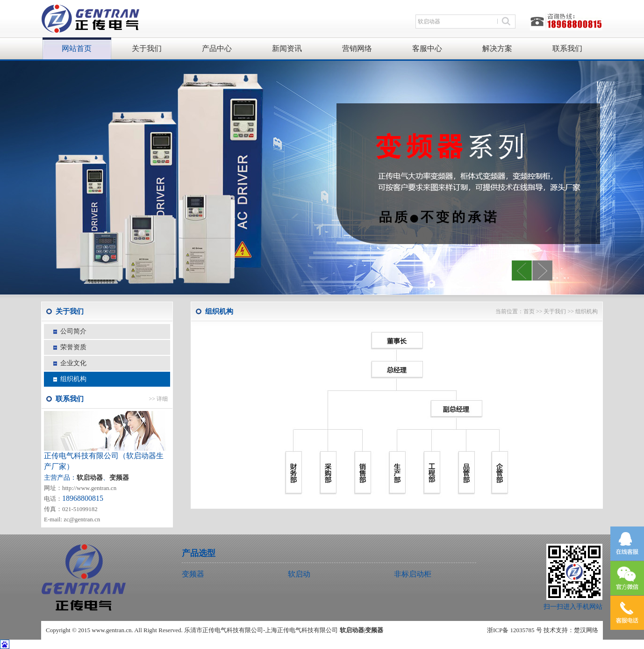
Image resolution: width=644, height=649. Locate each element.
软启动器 (352, 630)
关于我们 (147, 48)
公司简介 (73, 331)
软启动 (299, 574)
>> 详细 (158, 399)
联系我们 (567, 48)
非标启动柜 (413, 574)
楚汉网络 (586, 630)
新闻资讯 (287, 48)
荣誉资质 (73, 347)
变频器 (119, 478)
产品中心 (217, 48)
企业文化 (73, 363)
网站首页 (77, 48)
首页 (529, 311)
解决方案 (497, 48)
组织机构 (73, 379)
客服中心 (427, 48)
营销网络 (357, 48)
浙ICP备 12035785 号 (515, 630)
